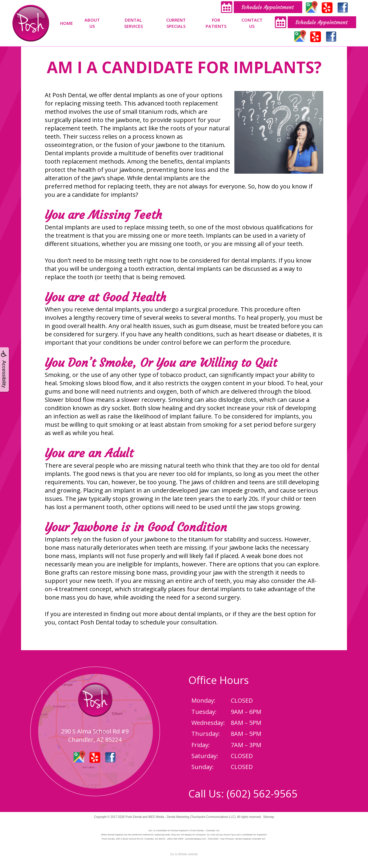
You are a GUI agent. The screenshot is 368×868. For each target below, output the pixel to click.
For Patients (216, 23)
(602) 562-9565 (262, 793)
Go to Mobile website (184, 854)
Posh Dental (133, 817)
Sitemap (269, 817)
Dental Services (133, 23)
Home (67, 23)
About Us (92, 23)
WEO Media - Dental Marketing (169, 817)
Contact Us (252, 23)
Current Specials (176, 23)
